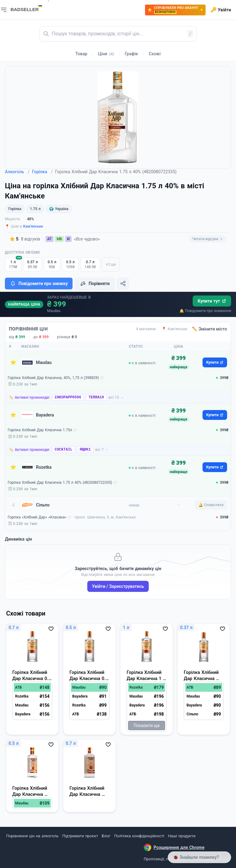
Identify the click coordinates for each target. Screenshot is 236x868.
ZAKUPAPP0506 (68, 397)
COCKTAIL (64, 450)
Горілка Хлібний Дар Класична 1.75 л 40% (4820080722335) (60, 483)
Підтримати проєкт (80, 836)
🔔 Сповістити (211, 505)
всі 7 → (102, 450)
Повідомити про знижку (39, 283)
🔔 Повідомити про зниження (205, 311)
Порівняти (95, 283)
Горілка (42, 172)
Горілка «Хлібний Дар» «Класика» (37, 517)
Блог (106, 836)
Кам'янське (33, 226)
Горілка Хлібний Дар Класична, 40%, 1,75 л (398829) (53, 378)
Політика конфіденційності (139, 836)
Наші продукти (182, 836)
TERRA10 (96, 397)
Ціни (106, 54)
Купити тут (212, 301)
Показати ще (146, 725)
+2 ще (111, 264)
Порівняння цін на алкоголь (32, 836)
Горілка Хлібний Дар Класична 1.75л (40, 430)
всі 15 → (116, 397)
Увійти (221, 10)
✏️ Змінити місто (210, 329)
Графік (131, 54)
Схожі (155, 54)
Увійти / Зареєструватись (118, 586)
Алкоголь (17, 172)
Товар (81, 54)
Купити (215, 362)
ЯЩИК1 (85, 450)
